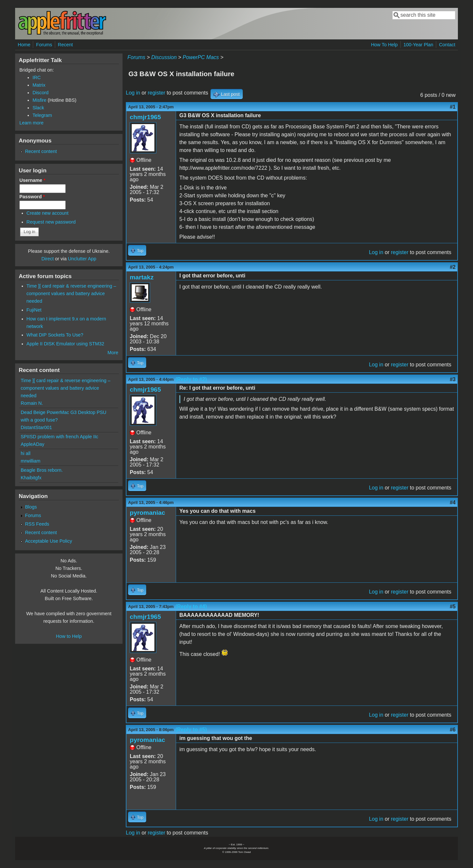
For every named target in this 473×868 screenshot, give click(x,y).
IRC (37, 77)
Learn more (32, 123)
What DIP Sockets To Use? (55, 335)
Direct (48, 259)
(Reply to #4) (191, 607)
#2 (453, 267)
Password (32, 197)
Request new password (51, 222)
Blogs (31, 507)
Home (24, 45)
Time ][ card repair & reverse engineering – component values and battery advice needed (71, 293)
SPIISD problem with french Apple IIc (59, 437)
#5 (453, 607)
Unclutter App (82, 259)
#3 (453, 379)
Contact (447, 45)
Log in (133, 93)
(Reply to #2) (191, 379)
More (113, 353)
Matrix (39, 85)
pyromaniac (147, 513)
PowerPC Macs (201, 57)
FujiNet (34, 310)
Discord (41, 93)
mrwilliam (31, 461)
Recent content (41, 151)
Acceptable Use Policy (48, 541)
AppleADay (33, 444)
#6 (453, 730)
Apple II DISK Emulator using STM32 (66, 344)
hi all (26, 453)
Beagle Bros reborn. (42, 470)
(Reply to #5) (191, 730)
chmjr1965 (145, 117)
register (157, 93)
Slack (38, 108)
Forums (44, 45)
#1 (453, 107)
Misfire (39, 100)
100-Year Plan (418, 45)
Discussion (164, 57)
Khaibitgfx (31, 478)
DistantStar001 (36, 427)
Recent (65, 45)
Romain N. (32, 403)
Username (32, 180)
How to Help (69, 636)
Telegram (42, 115)
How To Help (384, 45)
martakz (142, 277)
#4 (453, 502)
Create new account (48, 213)
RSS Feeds (37, 524)
